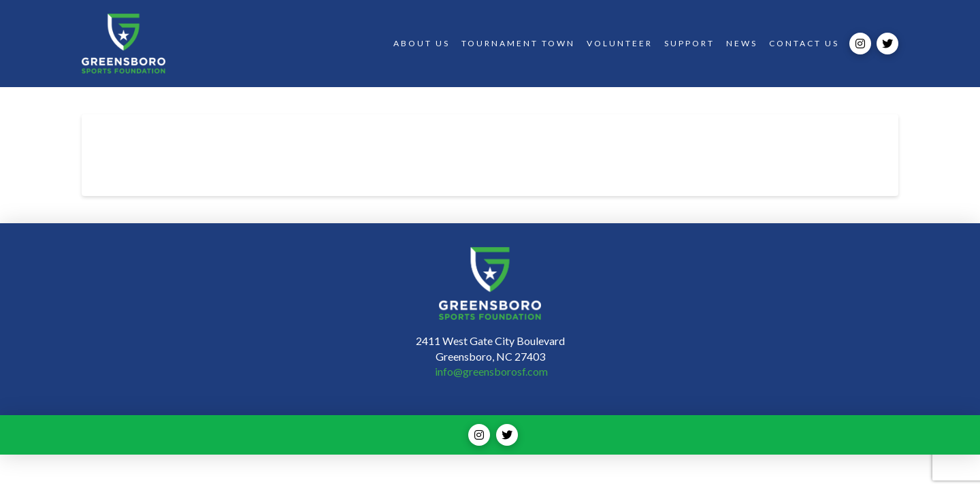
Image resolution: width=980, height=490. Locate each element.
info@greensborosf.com (491, 371)
